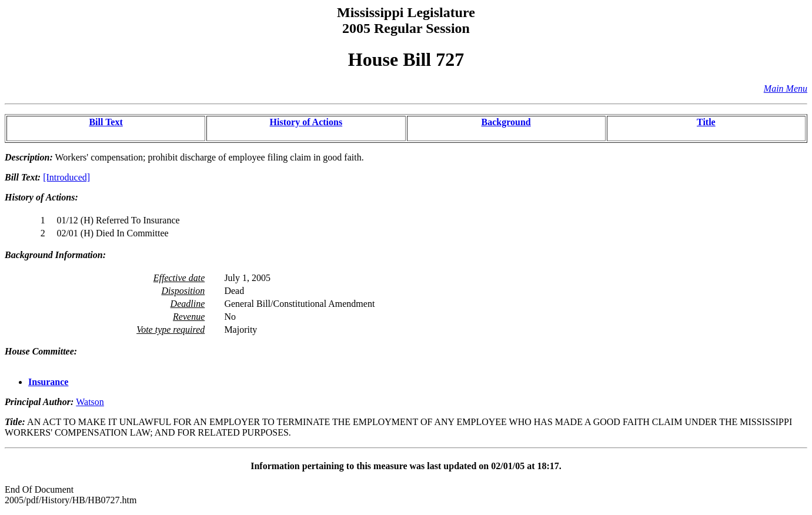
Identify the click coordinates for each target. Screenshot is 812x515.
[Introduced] (66, 177)
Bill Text (106, 122)
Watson (90, 402)
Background (506, 122)
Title (706, 122)
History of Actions (306, 122)
